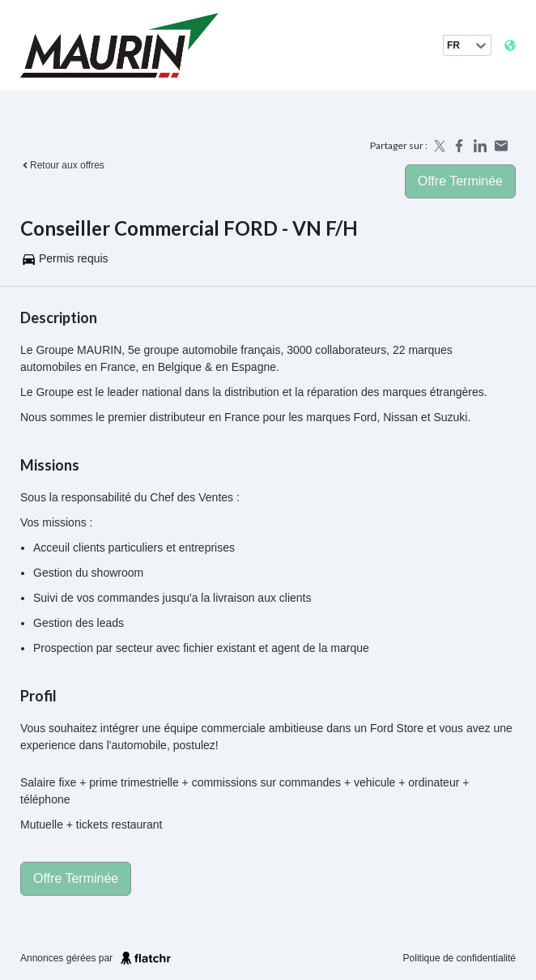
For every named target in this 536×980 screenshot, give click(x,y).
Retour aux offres (62, 165)
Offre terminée (460, 181)
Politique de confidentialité (459, 958)
